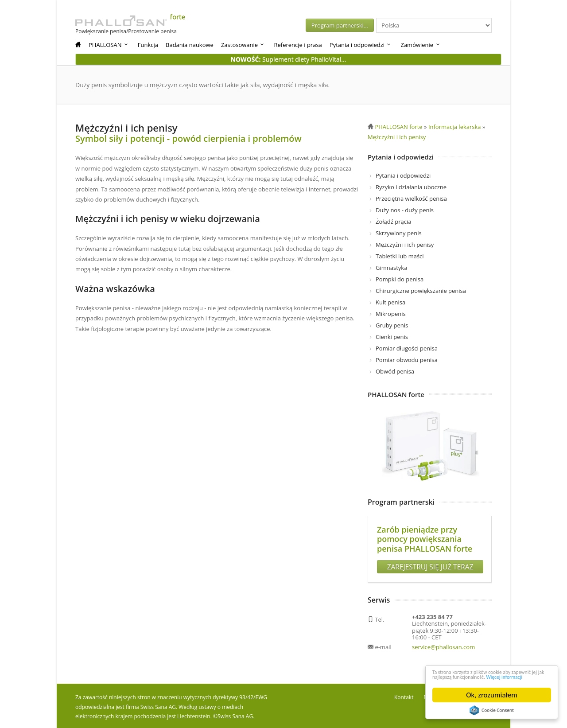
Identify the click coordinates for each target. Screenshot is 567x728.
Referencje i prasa (298, 45)
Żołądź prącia (393, 222)
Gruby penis (392, 325)
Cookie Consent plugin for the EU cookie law (492, 710)
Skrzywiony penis (399, 233)
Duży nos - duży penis (405, 210)
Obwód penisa (395, 371)
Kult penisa (390, 302)
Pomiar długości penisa (407, 348)
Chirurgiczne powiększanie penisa (421, 291)
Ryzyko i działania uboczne (411, 187)
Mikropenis (391, 314)
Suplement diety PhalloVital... (289, 59)
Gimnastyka (391, 268)
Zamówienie (420, 45)
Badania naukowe (190, 45)
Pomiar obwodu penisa (407, 360)
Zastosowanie (243, 45)
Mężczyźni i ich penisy (405, 245)
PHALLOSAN (109, 45)
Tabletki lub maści (400, 256)
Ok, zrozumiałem (492, 695)
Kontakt (404, 695)
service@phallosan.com (443, 645)
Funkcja (148, 45)
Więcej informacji (509, 676)
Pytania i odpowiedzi (361, 45)
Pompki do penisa (400, 279)
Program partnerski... (376, 25)
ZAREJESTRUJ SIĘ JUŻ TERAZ (430, 564)
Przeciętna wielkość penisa (411, 199)
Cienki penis (392, 337)
